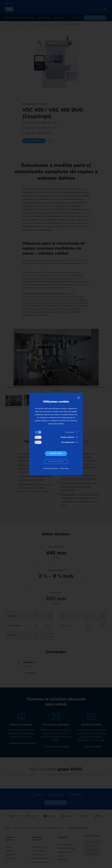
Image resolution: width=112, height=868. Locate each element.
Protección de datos (51, 468)
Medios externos (68, 437)
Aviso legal (65, 468)
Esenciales (70, 432)
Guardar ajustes (56, 461)
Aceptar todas (56, 453)
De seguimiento (68, 442)
